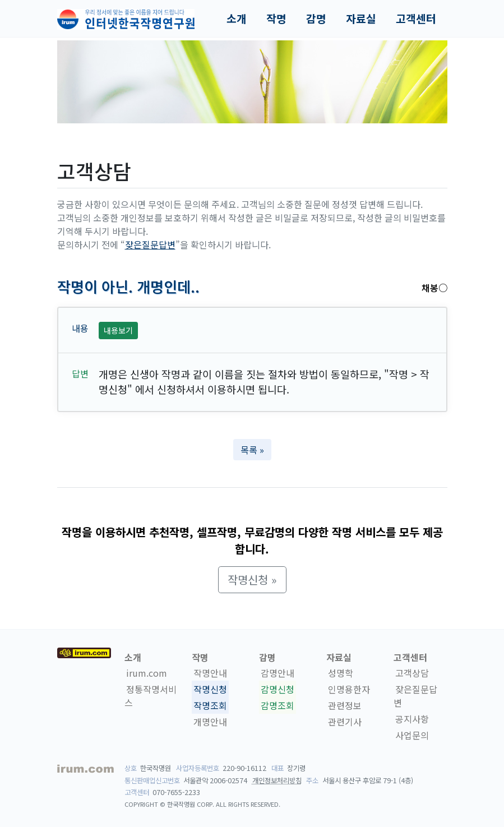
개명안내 (210, 722)
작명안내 (210, 673)
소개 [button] (237, 19)
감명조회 (278, 705)
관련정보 (345, 705)
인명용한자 (349, 689)
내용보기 (118, 330)
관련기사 (345, 722)
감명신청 (278, 689)
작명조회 (210, 705)
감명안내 (278, 673)
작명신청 (210, 689)
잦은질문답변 (150, 244)
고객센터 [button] (416, 19)
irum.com (147, 673)
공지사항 (412, 719)
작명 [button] (276, 19)
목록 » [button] (252, 450)
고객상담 (412, 673)
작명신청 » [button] (252, 579)
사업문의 (412, 735)
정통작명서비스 (151, 696)
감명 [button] (316, 19)
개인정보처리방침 (277, 780)
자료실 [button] (361, 19)
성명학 (341, 673)
